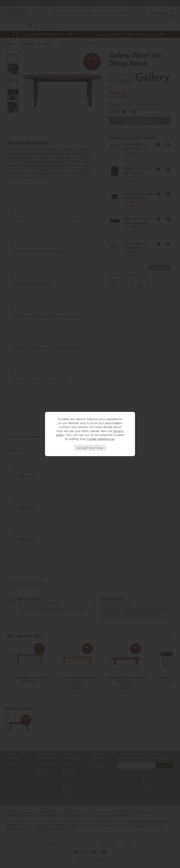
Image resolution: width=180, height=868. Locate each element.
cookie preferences (101, 439)
